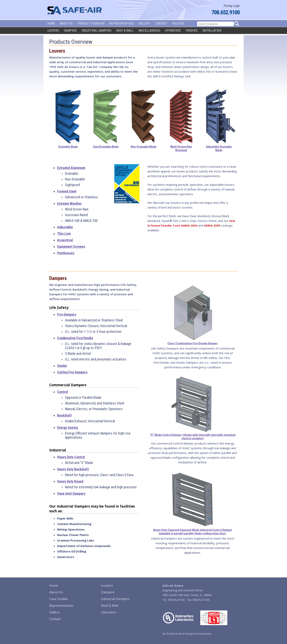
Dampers (70, 31)
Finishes (192, 31)
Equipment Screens (71, 247)
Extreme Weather (69, 204)
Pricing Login (232, 6)
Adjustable (65, 227)
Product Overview (91, 23)
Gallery (144, 23)
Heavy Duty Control (71, 457)
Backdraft (64, 415)
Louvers (53, 31)
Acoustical (65, 240)
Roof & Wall (125, 31)
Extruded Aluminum (71, 168)
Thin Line (64, 234)
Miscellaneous (149, 31)
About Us (66, 23)
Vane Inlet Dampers (71, 494)
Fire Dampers (67, 314)
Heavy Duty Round (70, 481)
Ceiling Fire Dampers (72, 372)
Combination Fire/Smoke (75, 338)
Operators (173, 31)
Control (63, 392)
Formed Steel (67, 191)
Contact (161, 23)
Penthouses (66, 253)
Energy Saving (67, 428)
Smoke (62, 366)
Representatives (122, 23)
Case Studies (59, 599)
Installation (212, 31)
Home (51, 23)
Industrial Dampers (97, 31)
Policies (178, 23)
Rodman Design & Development (194, 634)
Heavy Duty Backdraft (73, 469)
